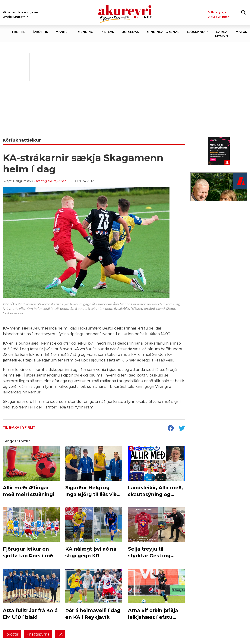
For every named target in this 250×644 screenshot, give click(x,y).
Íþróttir (12, 634)
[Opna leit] (244, 12)
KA (60, 634)
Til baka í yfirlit (19, 427)
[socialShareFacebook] (170, 429)
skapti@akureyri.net (51, 181)
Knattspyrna (38, 634)
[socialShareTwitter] (182, 429)
